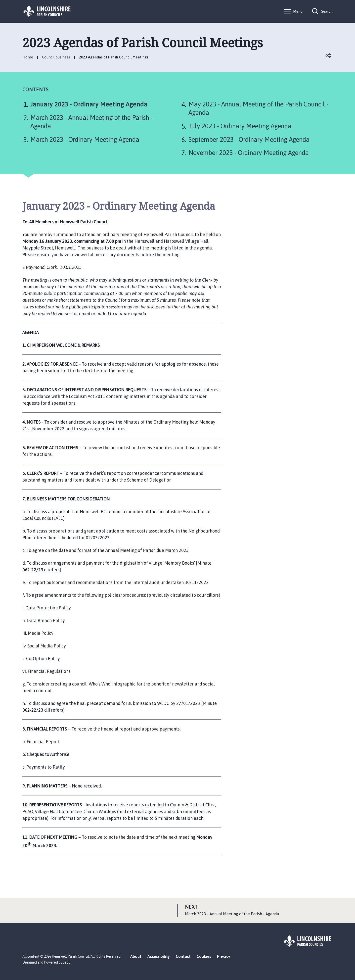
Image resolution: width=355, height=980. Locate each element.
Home (28, 57)
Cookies (204, 956)
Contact (183, 956)
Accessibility (159, 956)
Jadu (67, 962)
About (136, 956)
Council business (56, 57)
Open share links (329, 55)
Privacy (224, 956)
